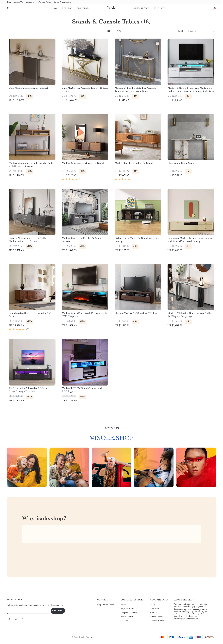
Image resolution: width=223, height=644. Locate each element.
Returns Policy (127, 618)
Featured (159, 9)
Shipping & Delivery (129, 614)
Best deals (83, 9)
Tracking (124, 622)
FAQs (123, 606)
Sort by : (182, 33)
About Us (18, 2)
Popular (67, 9)
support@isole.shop (106, 606)
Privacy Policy (45, 2)
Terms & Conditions (62, 2)
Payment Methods (128, 610)
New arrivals (141, 9)
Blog (9, 2)
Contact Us (31, 2)
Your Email (15, 612)
